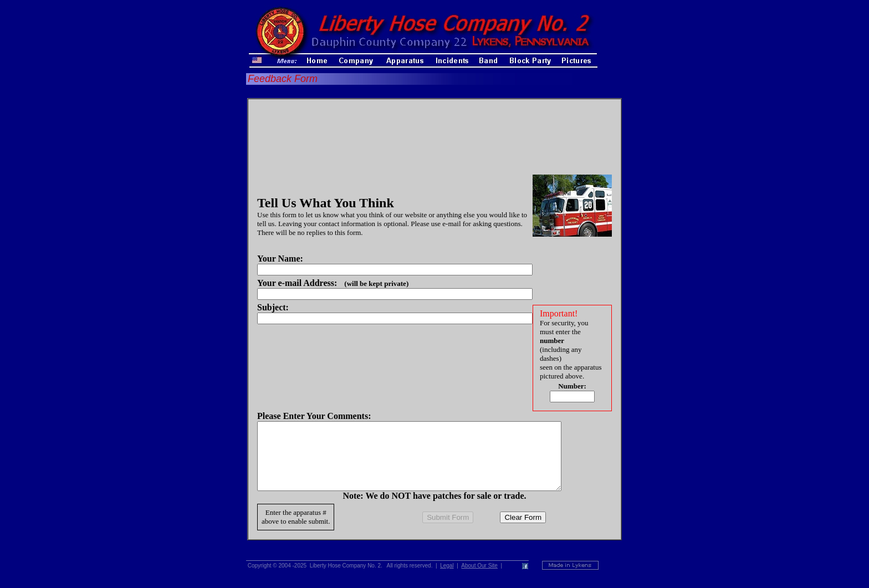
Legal (447, 579)
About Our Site (479, 579)
